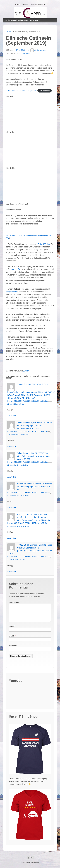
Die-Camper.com (38, 50)
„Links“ (26, 371)
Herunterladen (45, 91)
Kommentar (14, 602)
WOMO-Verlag (44, 244)
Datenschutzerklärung (38, 5)
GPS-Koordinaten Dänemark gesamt (21, 91)
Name (11, 629)
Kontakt (17, 5)
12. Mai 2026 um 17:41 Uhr (16, 560)
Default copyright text (32, 866)
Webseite (13, 649)
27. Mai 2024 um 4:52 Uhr (16, 404)
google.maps (11, 292)
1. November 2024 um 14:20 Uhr (18, 434)
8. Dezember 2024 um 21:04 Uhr (18, 496)
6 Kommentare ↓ (26, 54)
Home (9, 32)
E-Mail (12, 639)
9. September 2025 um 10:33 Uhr (18, 526)
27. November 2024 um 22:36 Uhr (18, 465)
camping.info (14, 269)
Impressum (26, 5)
